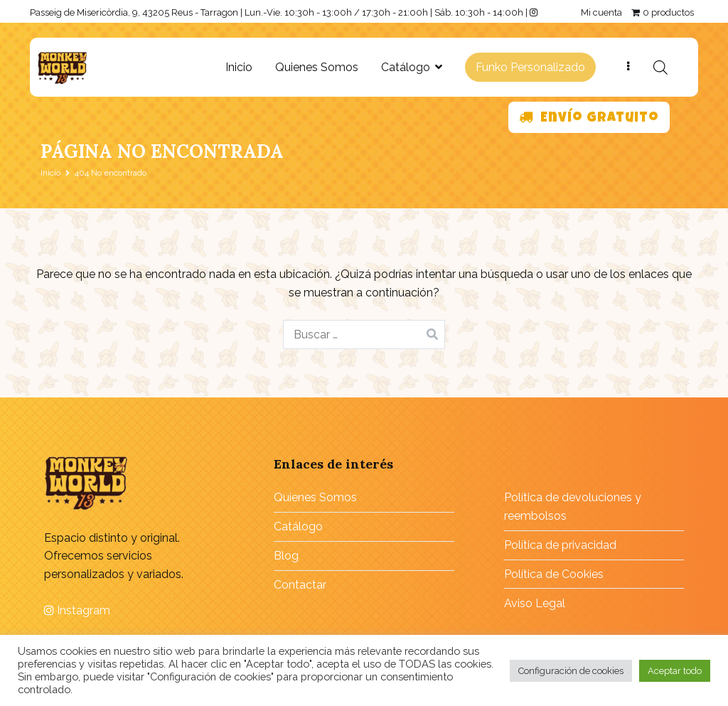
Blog (286, 556)
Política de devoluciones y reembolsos (573, 507)
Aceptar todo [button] (675, 671)
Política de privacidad (560, 545)
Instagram (77, 610)
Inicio (239, 67)
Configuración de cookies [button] (571, 671)
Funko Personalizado (530, 67)
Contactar (300, 585)
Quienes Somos (317, 67)
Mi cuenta (601, 12)
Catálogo (406, 67)
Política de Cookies (554, 574)
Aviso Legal (535, 603)
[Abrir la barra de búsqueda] (660, 68)
